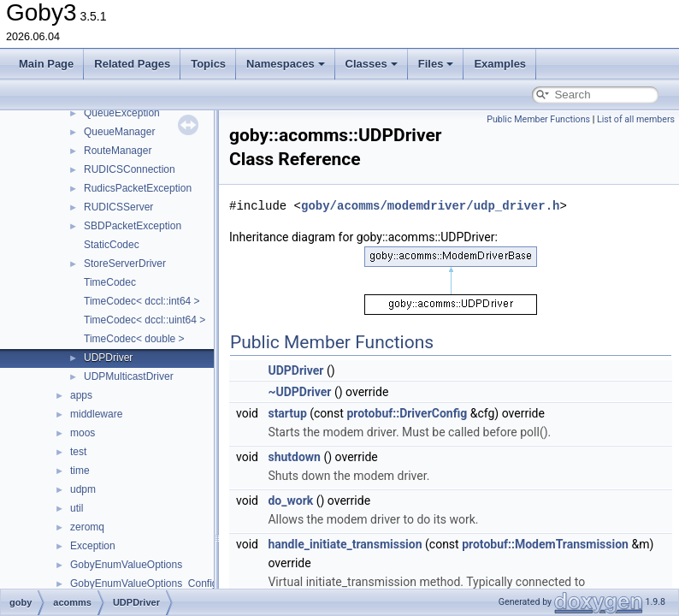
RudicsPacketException (138, 188)
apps (81, 395)
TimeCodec (110, 282)
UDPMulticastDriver (129, 376)
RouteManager (118, 151)
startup (287, 413)
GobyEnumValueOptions (126, 565)
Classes (372, 64)
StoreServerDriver (125, 264)
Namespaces (286, 64)
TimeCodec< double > (134, 339)
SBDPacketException (133, 226)
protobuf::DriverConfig (407, 413)
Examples (500, 64)
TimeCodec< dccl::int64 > (142, 301)
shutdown (294, 457)
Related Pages (132, 64)
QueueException (122, 113)
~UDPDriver (299, 392)
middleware (96, 414)
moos (83, 433)
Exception (93, 546)
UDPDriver (108, 358)
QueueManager (119, 132)
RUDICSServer (118, 207)
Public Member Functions (538, 119)
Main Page (46, 64)
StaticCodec (112, 245)
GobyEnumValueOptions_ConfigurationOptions (177, 583)
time (80, 471)
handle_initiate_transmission (345, 544)
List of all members (636, 119)
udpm (83, 489)
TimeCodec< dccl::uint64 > (145, 320)
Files (436, 64)
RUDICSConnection (130, 169)
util (77, 508)
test (78, 452)
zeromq (87, 527)
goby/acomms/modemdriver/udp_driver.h (430, 206)
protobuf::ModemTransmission (545, 544)
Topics (208, 64)
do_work (290, 500)
